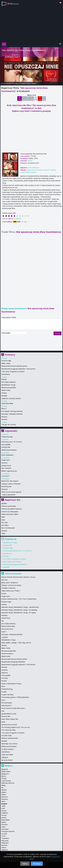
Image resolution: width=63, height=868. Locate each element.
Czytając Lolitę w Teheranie (11, 484)
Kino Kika (4, 522)
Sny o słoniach (6, 468)
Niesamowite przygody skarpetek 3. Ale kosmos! (18, 369)
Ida (2, 621)
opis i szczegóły (20, 83)
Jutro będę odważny (8, 382)
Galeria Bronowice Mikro (10, 514)
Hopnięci (4, 615)
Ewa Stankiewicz (13, 55)
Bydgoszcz (5, 774)
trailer (29, 83)
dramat (30, 161)
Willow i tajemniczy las (9, 471)
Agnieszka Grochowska (35, 170)
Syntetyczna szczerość (9, 725)
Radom (4, 818)
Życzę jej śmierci (7, 760)
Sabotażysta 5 (6, 705)
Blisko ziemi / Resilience (9, 583)
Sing (3, 711)
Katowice (5, 799)
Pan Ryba (5, 678)
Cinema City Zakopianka (10, 512)
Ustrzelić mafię (6, 736)
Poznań (4, 815)
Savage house (6, 466)
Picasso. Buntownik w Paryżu (11, 684)
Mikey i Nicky (6, 363)
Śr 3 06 (24, 98)
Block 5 (4, 408)
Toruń (3, 836)
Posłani (4, 692)
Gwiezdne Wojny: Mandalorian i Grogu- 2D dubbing (19, 610)
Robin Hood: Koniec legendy (11, 492)
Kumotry (4, 463)
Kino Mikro (5, 525)
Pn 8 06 (44, 98)
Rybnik (4, 822)
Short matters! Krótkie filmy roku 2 (13, 708)
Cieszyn (4, 778)
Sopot (3, 827)
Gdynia (4, 792)
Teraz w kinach (13, 574)
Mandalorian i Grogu (8, 385)
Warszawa (5, 841)
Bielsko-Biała (6, 771)
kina (13, 3)
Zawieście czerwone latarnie (11, 398)
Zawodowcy (6, 374)
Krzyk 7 (4, 632)
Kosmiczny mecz (7, 629)
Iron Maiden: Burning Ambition (12, 411)
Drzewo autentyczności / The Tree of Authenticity (19, 599)
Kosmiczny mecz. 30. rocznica (12, 442)
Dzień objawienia (7, 455)
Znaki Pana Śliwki (7, 403)
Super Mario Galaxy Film (10, 719)
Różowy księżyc (7, 703)
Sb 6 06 (36, 98)
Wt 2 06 (19, 98)
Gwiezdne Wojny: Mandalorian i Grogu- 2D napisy (18, 613)
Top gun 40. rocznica (9, 424)
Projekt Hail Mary (7, 695)
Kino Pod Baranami (8, 528)
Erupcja (4, 379)
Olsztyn (4, 811)
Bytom (4, 776)
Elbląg (3, 785)
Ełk (2, 788)
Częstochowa (6, 781)
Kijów (3, 520)
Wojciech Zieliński (50, 170)
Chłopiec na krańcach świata (11, 585)
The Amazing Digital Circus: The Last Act (17, 551)
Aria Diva (4, 580)
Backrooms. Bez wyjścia (10, 481)
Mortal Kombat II (7, 654)
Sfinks (3, 533)
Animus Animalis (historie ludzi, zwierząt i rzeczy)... (19, 577)
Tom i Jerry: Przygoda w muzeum (13, 371)
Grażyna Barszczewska (28, 172)
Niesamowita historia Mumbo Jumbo (14, 366)
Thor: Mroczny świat (8, 730)
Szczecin (4, 834)
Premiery (10, 355)
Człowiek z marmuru (8, 588)
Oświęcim (5, 813)
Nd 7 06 (40, 98)
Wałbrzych (5, 843)
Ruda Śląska (5, 820)
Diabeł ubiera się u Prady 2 (12, 562)
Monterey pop (6, 486)
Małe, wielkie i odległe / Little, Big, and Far (16, 643)
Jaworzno (5, 797)
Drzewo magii (6, 361)
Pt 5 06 (32, 98)
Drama (4, 593)
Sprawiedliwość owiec (9, 714)
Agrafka (4, 503)
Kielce (3, 801)
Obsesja (4, 417)
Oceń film (18, 219)
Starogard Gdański (8, 831)
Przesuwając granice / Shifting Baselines (15, 697)
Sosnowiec (5, 829)
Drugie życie (6, 460)
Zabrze (4, 847)
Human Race (6, 618)
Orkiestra (4, 673)
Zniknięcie (5, 757)
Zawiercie (5, 850)
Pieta (3, 686)
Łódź (3, 808)
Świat (3, 722)
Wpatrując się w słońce (9, 744)
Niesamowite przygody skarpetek (15, 564)
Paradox (4, 531)
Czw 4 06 (28, 98)
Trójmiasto (5, 838)
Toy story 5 (5, 476)
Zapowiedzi (11, 431)
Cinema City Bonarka (9, 506)
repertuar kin (10, 83)
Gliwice (4, 794)
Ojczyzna (4, 489)
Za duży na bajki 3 (8, 749)
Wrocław (4, 845)
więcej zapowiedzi (9, 495)
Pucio (3, 700)
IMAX (3, 517)
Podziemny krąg (7, 437)
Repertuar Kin (13, 500)
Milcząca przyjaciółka (9, 387)
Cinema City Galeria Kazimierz (12, 509)
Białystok (5, 769)
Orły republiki (6, 445)
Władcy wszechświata (9, 450)
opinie (34, 83)
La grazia (4, 637)
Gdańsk (4, 790)
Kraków (4, 804)
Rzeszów (4, 824)
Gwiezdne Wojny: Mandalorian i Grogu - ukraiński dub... (20, 607)
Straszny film (6, 447)
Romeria (4, 419)
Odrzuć (25, 864)
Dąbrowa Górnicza (8, 783)
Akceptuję (37, 864)
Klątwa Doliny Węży (8, 626)
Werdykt (4, 396)
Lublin (3, 806)
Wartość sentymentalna (10, 738)
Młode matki (6, 390)
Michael (6, 567)
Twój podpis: (6, 333)
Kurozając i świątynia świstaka (12, 414)
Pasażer (4, 393)
